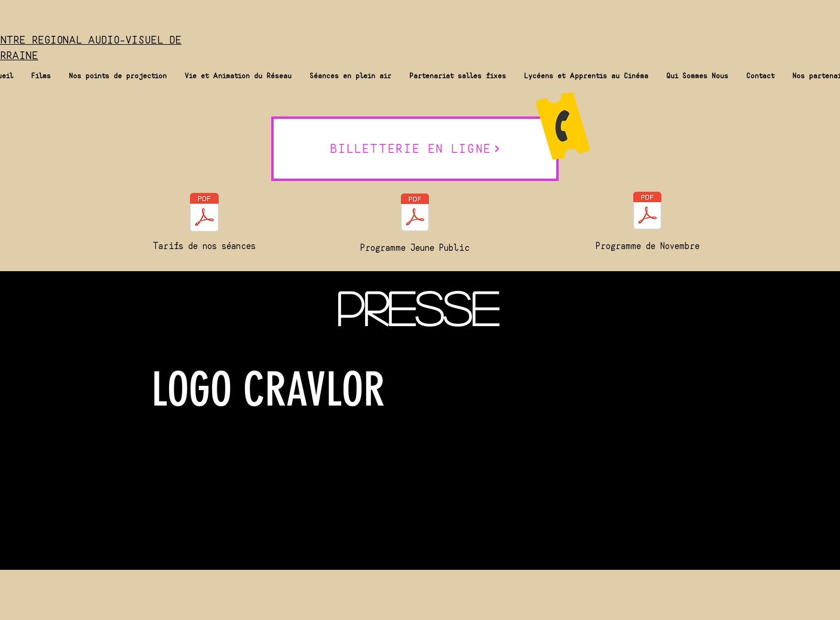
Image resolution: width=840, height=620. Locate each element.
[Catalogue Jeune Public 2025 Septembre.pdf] (415, 214)
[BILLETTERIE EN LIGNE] (415, 149)
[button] (41, 76)
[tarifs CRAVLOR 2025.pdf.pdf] (204, 214)
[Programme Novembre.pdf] (647, 212)
